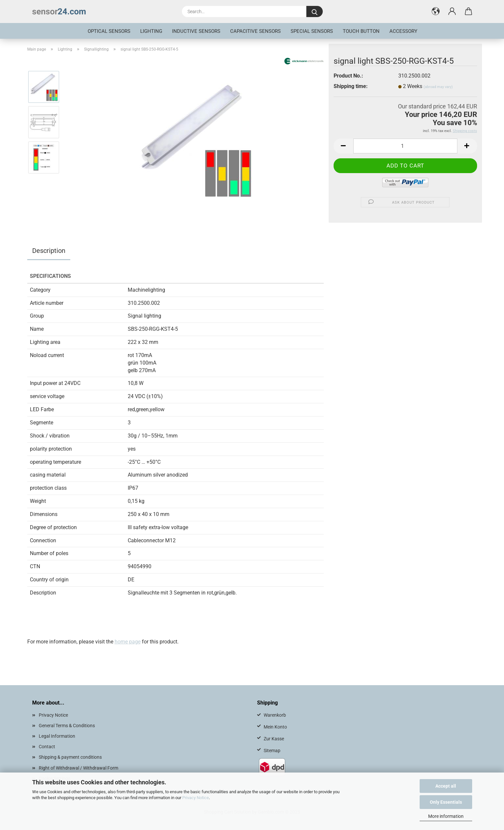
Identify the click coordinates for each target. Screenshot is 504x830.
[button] (436, 11)
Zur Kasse (274, 739)
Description (49, 251)
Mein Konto (275, 727)
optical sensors (109, 31)
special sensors (312, 31)
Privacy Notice (196, 798)
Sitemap (272, 751)
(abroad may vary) (438, 87)
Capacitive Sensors (255, 31)
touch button (361, 31)
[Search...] (315, 11)
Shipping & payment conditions (70, 757)
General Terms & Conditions (67, 726)
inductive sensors (196, 31)
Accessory (403, 31)
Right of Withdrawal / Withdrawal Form (78, 768)
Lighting (151, 31)
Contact (47, 747)
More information (446, 816)
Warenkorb (275, 715)
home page (128, 642)
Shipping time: (351, 86)
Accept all (446, 786)
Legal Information (57, 736)
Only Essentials (446, 802)
